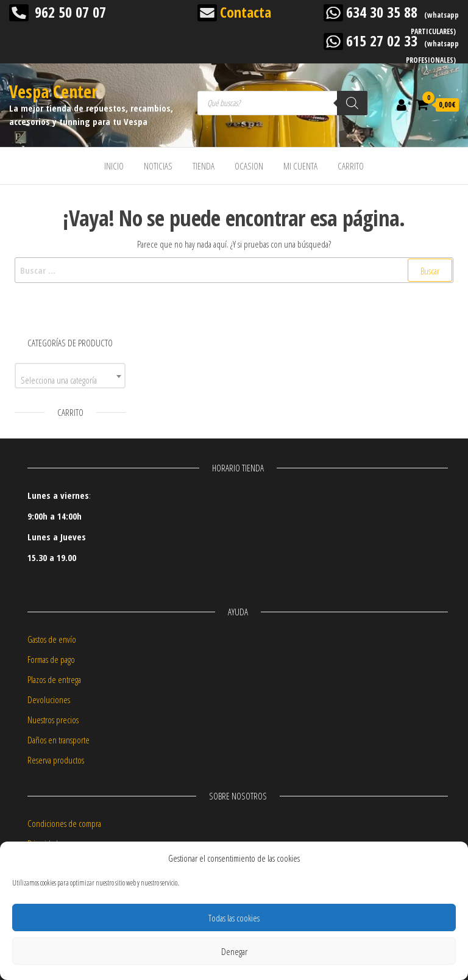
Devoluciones (49, 699)
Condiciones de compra (64, 823)
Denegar (234, 951)
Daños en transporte (58, 740)
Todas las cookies (234, 918)
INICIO (114, 166)
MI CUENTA (300, 166)
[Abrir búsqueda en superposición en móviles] (282, 103)
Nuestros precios (53, 720)
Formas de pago (51, 659)
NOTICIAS (158, 166)
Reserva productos (56, 760)
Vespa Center (53, 91)
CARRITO (351, 166)
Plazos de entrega (54, 679)
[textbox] (70, 380)
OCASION (249, 166)
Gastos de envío (52, 639)
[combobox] (70, 376)
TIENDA (204, 166)
